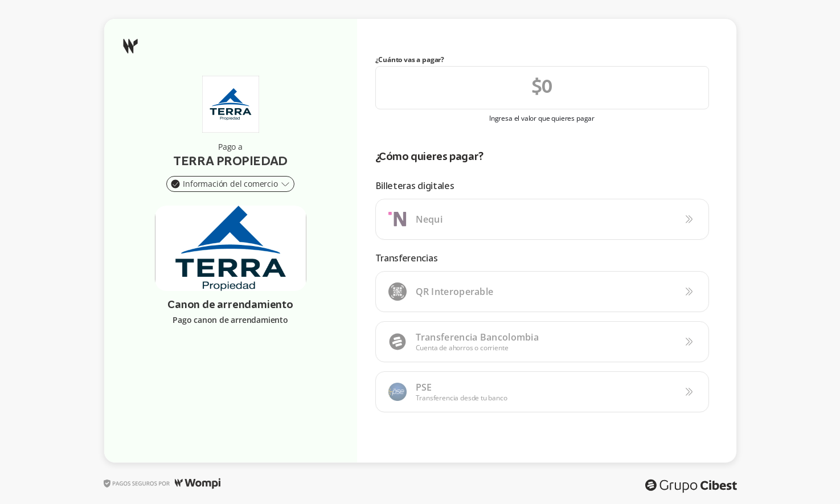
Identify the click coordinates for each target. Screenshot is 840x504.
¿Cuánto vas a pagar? (410, 60)
